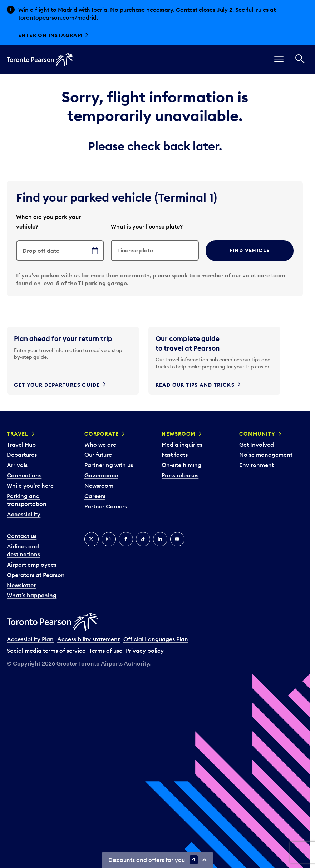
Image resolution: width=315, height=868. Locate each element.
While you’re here (30, 486)
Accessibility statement (88, 639)
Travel (18, 434)
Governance (101, 475)
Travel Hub (21, 445)
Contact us (22, 536)
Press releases (180, 475)
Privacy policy (145, 651)
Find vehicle (250, 250)
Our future (98, 455)
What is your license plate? (147, 226)
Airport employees (32, 565)
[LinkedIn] (160, 539)
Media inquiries (182, 445)
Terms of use (106, 651)
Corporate (102, 434)
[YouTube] (177, 539)
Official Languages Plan (156, 639)
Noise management (266, 455)
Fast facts (175, 455)
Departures (22, 455)
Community (257, 434)
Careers (95, 496)
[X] (92, 539)
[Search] (300, 60)
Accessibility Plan (30, 639)
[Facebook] (126, 539)
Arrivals (17, 465)
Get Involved (257, 445)
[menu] (279, 60)
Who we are (100, 445)
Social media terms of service (46, 651)
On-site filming (181, 465)
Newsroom (99, 486)
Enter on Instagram (50, 35)
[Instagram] (109, 539)
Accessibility (24, 514)
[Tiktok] (143, 539)
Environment (257, 465)
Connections (24, 475)
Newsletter (21, 585)
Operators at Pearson (36, 575)
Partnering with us (109, 465)
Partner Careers (106, 506)
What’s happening (32, 595)
